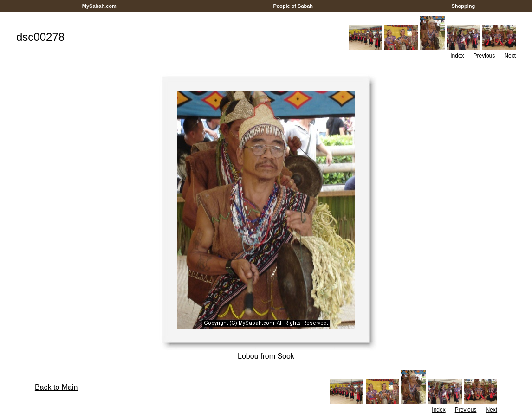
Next (510, 56)
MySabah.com (99, 6)
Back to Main (56, 387)
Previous (484, 56)
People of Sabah (293, 6)
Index (457, 56)
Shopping (463, 6)
